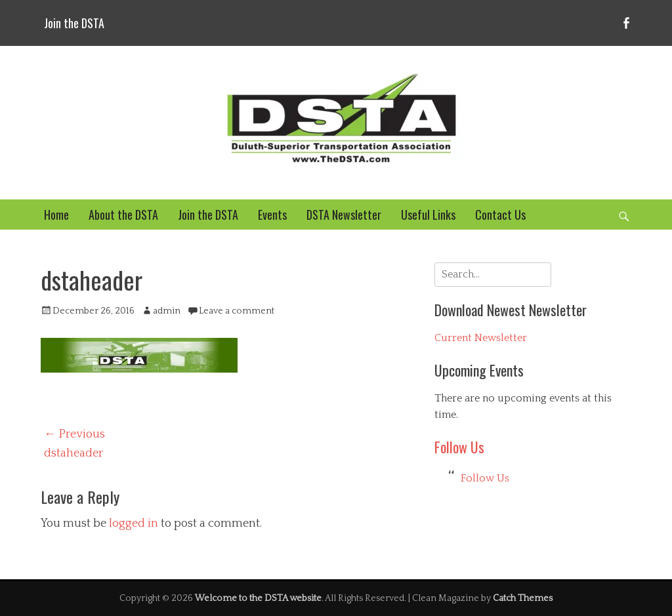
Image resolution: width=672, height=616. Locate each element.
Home (56, 215)
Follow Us (459, 447)
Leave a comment (237, 311)
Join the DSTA (74, 23)
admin (167, 311)
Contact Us (500, 215)
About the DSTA (123, 215)
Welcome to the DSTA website (258, 598)
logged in (134, 524)
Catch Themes (523, 598)
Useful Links (428, 215)
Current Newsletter (481, 338)
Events (272, 215)
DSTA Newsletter (344, 215)
